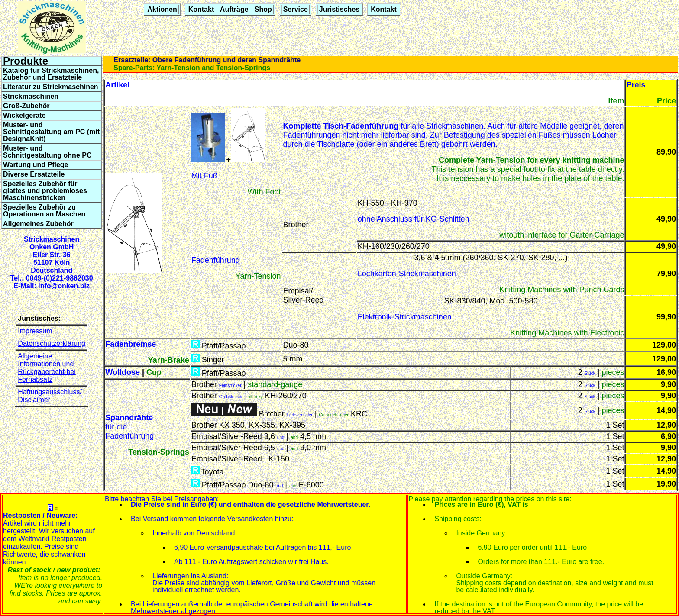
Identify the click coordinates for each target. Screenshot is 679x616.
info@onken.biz (64, 286)
